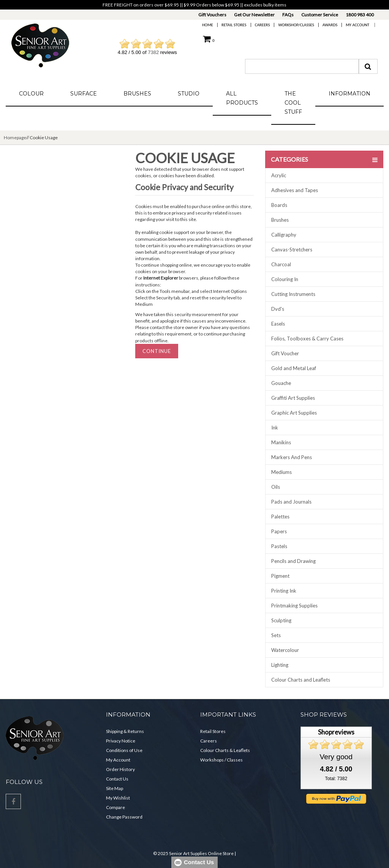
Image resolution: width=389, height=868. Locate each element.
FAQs (288, 15)
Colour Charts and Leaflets (301, 680)
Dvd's (278, 309)
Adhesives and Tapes (295, 190)
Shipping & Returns (125, 731)
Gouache (281, 383)
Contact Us (117, 779)
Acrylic (279, 175)
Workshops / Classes (221, 760)
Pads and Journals (291, 502)
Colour (31, 94)
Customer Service (320, 15)
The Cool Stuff (293, 103)
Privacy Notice (121, 741)
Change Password (124, 817)
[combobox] (302, 66)
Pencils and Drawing (293, 561)
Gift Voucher (285, 353)
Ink (275, 428)
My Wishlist (118, 798)
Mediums (281, 472)
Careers (262, 25)
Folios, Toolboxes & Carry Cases (307, 339)
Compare (115, 807)
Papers (279, 531)
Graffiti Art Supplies (293, 398)
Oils (276, 487)
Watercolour (285, 650)
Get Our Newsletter (254, 15)
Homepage (15, 138)
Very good (336, 757)
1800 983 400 (360, 15)
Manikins (281, 442)
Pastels (279, 546)
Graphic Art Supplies (294, 413)
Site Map (115, 788)
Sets (276, 635)
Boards (279, 205)
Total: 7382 (336, 779)
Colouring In (285, 279)
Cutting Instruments (293, 294)
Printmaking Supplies (294, 606)
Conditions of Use (124, 750)
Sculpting (281, 620)
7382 (153, 52)
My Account (357, 25)
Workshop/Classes (296, 25)
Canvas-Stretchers (292, 250)
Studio (189, 94)
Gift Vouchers (212, 15)
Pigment (280, 576)
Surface (84, 94)
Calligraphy (284, 235)
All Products (242, 98)
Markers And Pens (292, 457)
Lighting (280, 665)
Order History (120, 769)
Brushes (137, 94)
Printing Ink (284, 591)
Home (208, 25)
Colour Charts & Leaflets (225, 750)
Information (349, 94)
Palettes (280, 517)
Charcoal (281, 264)
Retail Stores (234, 25)
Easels (278, 324)
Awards (330, 25)
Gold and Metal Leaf (294, 368)
